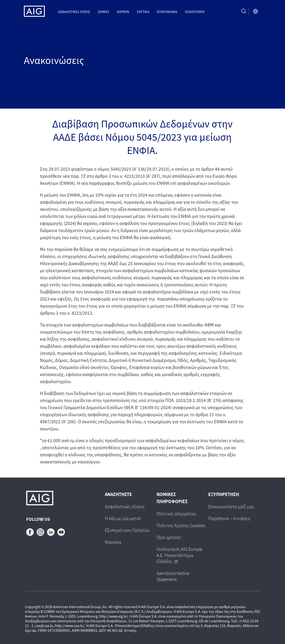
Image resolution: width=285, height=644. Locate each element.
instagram (40, 532)
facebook (30, 532)
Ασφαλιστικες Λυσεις (74, 12)
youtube (61, 532)
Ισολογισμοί (195, 12)
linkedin (51, 532)
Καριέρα (123, 12)
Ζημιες (104, 12)
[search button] (244, 11)
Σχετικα (143, 12)
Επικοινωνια (167, 12)
